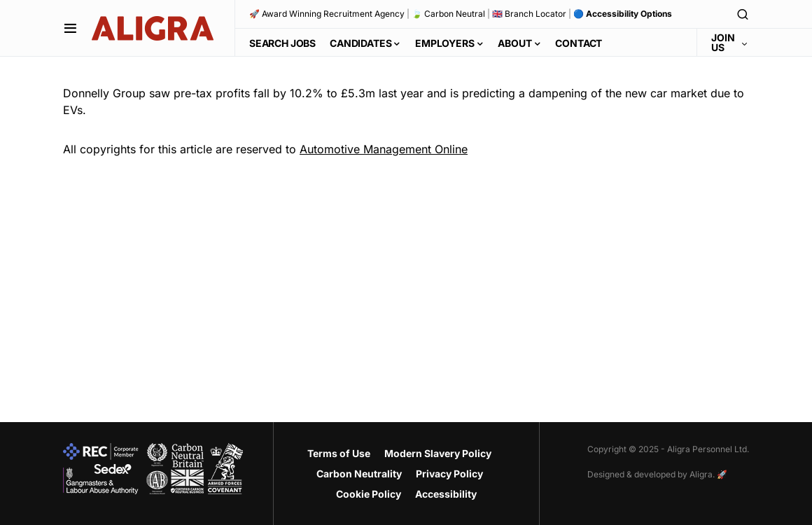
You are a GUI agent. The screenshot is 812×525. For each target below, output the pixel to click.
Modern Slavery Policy (438, 453)
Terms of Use (339, 453)
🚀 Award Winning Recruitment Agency (327, 14)
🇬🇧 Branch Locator (529, 14)
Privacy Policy (449, 474)
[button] (70, 28)
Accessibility (446, 494)
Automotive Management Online (384, 149)
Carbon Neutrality (359, 474)
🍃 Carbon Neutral (448, 14)
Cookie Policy (369, 494)
